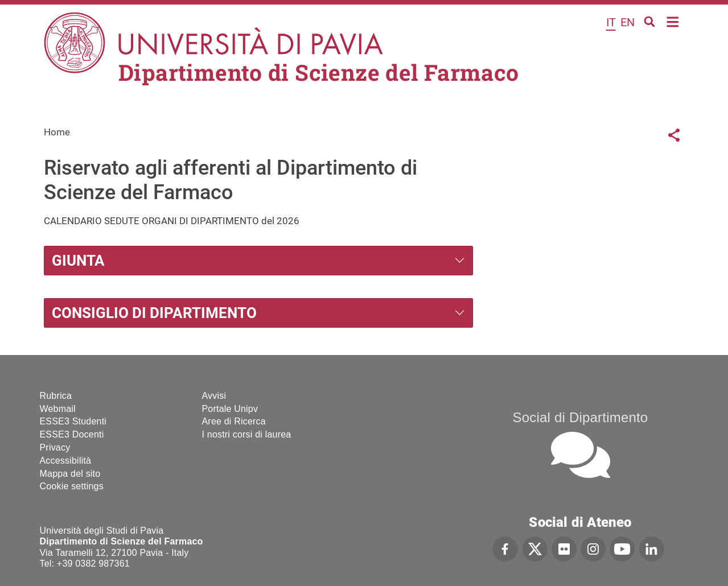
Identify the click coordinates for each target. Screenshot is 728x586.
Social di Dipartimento (581, 417)
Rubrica (56, 396)
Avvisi (214, 396)
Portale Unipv (230, 409)
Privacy (55, 447)
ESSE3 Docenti (72, 434)
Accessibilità (66, 461)
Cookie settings (72, 486)
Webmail (58, 409)
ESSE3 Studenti (73, 421)
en (628, 22)
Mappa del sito (70, 474)
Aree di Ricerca (234, 421)
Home (673, 21)
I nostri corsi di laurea (247, 434)
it (611, 22)
